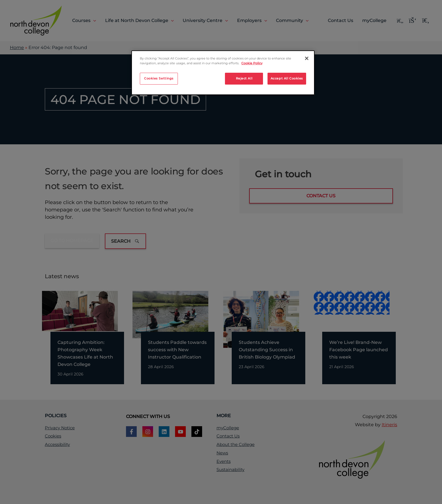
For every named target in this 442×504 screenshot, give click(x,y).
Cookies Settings (159, 78)
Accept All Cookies (287, 78)
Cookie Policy (252, 63)
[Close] (307, 58)
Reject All (244, 78)
